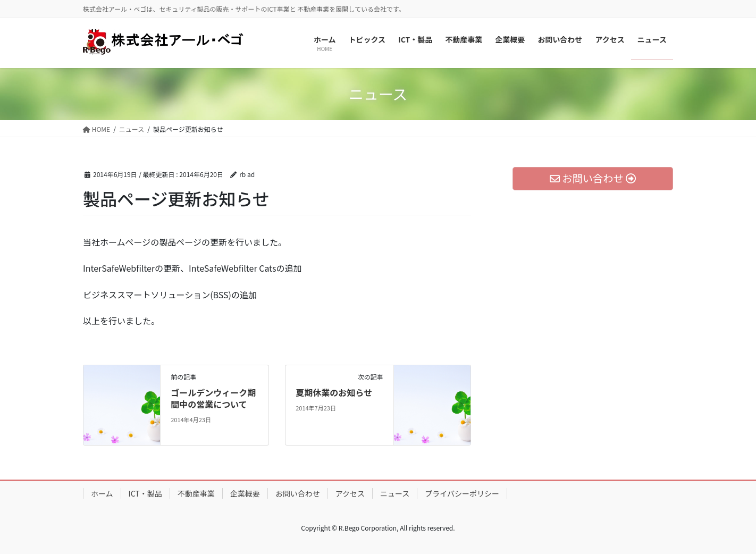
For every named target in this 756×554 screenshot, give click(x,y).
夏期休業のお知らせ (334, 392)
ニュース (395, 493)
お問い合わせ (298, 493)
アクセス (350, 493)
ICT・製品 (145, 493)
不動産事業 (196, 493)
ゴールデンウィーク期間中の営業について (213, 398)
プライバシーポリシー (462, 493)
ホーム (102, 493)
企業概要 (245, 493)
